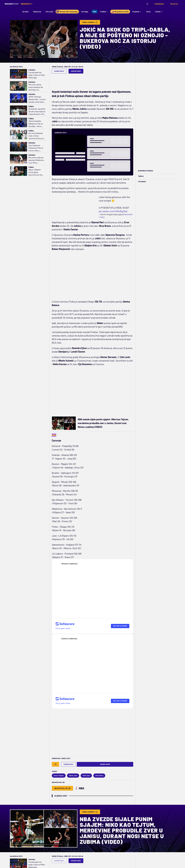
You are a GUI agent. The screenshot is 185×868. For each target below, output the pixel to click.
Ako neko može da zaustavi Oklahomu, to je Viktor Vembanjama (36, 160)
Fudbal (31, 106)
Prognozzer (159, 4)
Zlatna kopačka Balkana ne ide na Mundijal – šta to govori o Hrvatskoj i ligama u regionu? (36, 124)
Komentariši (76, 71)
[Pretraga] (147, 4)
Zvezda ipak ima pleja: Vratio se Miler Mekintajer (37, 75)
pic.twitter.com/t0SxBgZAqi (113, 211)
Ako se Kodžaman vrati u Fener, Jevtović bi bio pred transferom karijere (37, 136)
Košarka (32, 70)
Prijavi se (174, 4)
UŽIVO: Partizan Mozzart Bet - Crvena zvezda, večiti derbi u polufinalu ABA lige (37, 99)
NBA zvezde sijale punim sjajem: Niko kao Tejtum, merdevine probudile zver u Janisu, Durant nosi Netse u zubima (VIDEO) (103, 423)
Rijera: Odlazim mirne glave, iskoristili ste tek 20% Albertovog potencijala (35, 172)
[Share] (55, 764)
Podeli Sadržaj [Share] (90, 22)
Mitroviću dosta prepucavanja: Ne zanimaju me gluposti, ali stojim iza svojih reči (36, 87)
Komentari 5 (59, 71)
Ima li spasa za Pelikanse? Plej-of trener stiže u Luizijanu (36, 148)
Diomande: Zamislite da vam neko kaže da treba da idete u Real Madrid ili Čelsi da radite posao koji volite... (37, 112)
